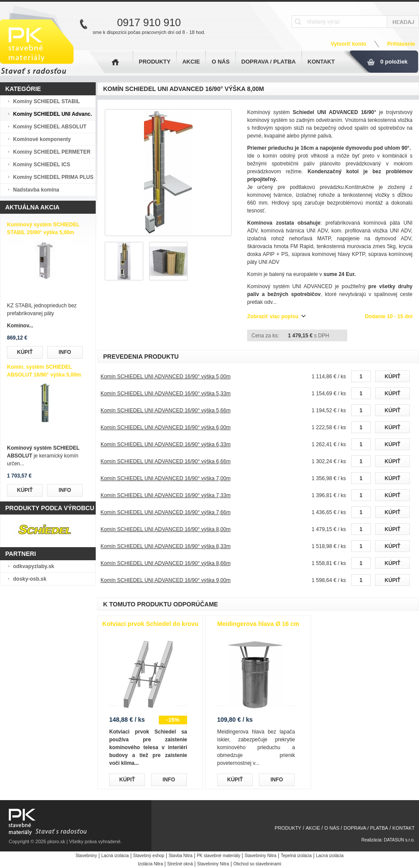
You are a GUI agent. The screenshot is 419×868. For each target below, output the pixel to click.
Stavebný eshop (149, 856)
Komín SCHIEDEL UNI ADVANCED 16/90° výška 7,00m (166, 478)
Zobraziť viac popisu (273, 316)
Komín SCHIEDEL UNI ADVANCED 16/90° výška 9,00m (166, 580)
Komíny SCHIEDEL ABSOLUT (50, 127)
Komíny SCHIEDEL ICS (42, 165)
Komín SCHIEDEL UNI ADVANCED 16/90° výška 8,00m (166, 529)
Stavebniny (86, 856)
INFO (65, 352)
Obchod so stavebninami (257, 864)
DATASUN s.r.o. (399, 840)
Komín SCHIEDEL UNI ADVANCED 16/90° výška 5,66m (166, 410)
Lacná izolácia (115, 856)
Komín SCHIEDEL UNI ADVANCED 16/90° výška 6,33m (166, 444)
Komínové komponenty (42, 139)
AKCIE (191, 62)
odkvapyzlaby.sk (34, 566)
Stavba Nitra (180, 856)
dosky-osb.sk (30, 579)
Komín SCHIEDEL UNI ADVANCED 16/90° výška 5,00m (166, 377)
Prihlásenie (401, 44)
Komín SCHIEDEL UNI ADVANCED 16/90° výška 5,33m (166, 394)
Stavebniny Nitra (260, 856)
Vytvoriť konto (349, 44)
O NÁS (220, 62)
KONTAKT (321, 62)
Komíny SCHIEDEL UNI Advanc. (52, 114)
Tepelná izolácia (296, 856)
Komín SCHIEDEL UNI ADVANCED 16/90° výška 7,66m (166, 512)
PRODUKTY (155, 62)
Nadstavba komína (36, 190)
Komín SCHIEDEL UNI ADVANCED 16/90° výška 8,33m (166, 546)
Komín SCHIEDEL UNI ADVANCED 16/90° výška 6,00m (166, 427)
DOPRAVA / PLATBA (269, 62)
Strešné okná (180, 864)
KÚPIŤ (25, 352)
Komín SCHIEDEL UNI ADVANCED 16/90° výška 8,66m (166, 563)
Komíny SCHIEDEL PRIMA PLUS (53, 177)
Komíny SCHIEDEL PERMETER (52, 152)
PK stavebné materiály (218, 856)
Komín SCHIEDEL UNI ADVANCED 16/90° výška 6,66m (166, 461)
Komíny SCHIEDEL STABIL (47, 101)
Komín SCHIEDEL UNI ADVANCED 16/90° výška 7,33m (166, 495)
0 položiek (394, 62)
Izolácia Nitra (151, 864)
